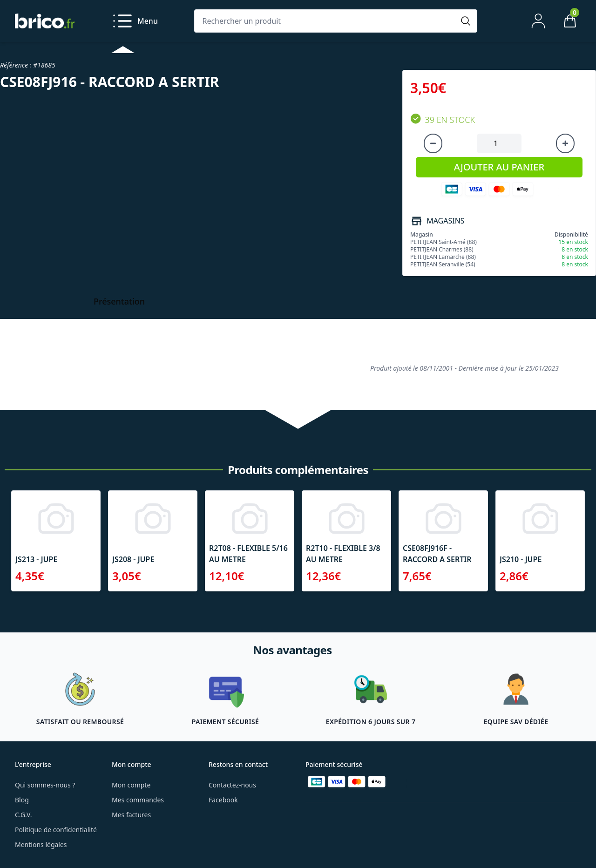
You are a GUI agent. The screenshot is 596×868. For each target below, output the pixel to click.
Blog (22, 800)
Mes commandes (138, 800)
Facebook (223, 800)
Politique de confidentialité (56, 830)
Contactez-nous (232, 785)
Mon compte (131, 785)
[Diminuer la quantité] (433, 143)
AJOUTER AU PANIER (499, 167)
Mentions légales (41, 844)
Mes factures (131, 815)
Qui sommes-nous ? (45, 785)
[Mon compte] (538, 21)
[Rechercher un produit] (326, 21)
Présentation (119, 301)
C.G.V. (23, 815)
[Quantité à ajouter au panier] (499, 143)
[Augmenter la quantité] (565, 143)
